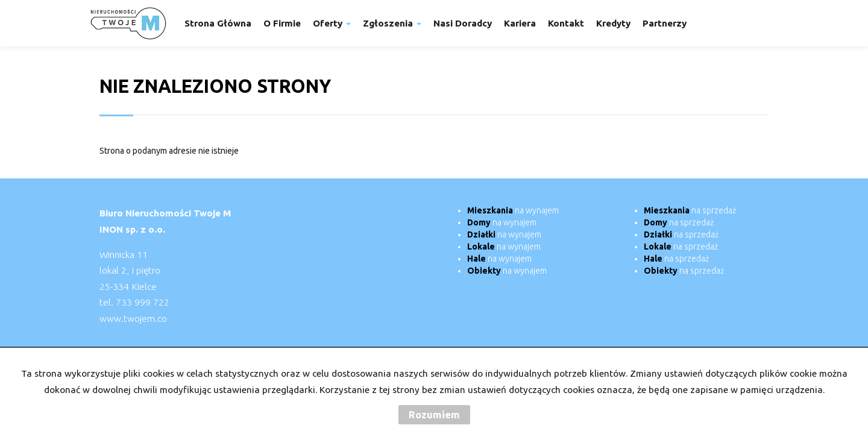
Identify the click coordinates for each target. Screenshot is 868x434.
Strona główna (218, 23)
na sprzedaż (690, 210)
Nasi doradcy (463, 23)
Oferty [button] (332, 23)
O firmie (282, 23)
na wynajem (513, 210)
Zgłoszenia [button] (392, 23)
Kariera (520, 23)
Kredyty (613, 23)
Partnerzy (665, 23)
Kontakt (566, 23)
